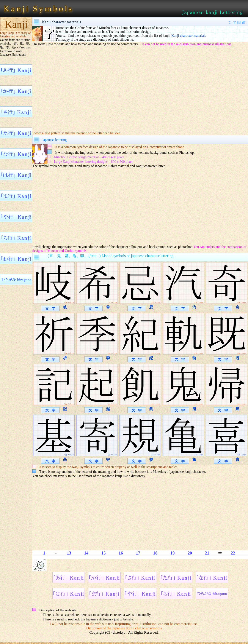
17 (138, 553)
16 (121, 553)
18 (155, 553)
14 (86, 553)
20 (190, 553)
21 (207, 553)
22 (233, 553)
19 (173, 553)
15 (104, 553)
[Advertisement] (140, 88)
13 (69, 553)
